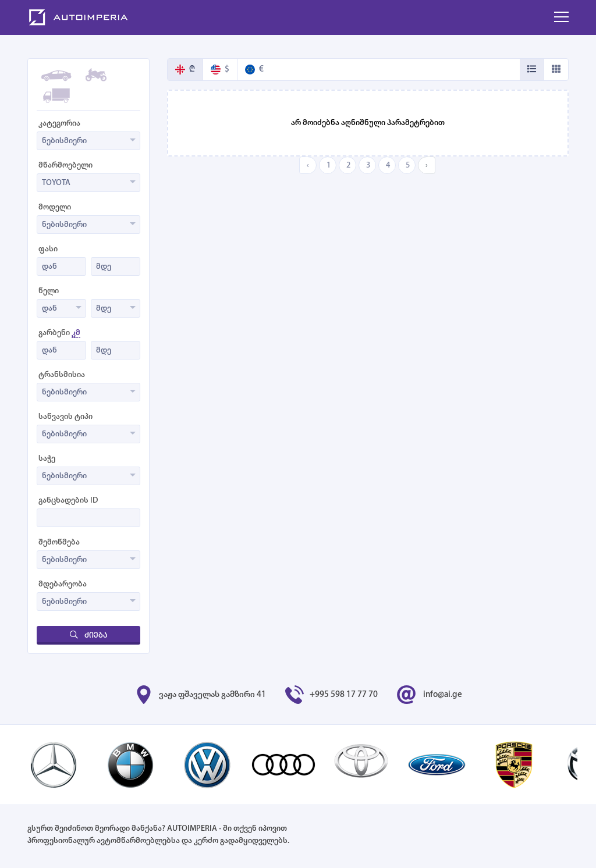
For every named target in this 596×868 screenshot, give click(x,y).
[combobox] (88, 141)
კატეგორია (59, 124)
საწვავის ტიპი (65, 417)
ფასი (48, 249)
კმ (76, 333)
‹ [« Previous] (308, 166)
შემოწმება (59, 542)
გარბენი (59, 333)
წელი (49, 291)
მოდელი (55, 207)
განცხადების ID (68, 501)
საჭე (47, 459)
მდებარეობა (63, 584)
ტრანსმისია (62, 375)
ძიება (88, 635)
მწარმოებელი (65, 166)
